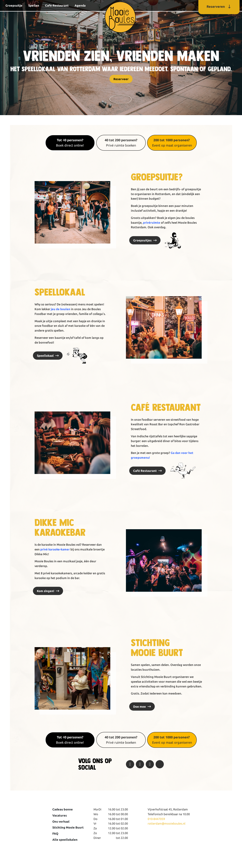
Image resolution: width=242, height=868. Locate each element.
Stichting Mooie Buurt (68, 827)
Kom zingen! (46, 591)
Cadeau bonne (63, 809)
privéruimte (152, 223)
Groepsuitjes (142, 240)
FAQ (55, 833)
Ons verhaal (61, 821)
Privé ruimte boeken (121, 143)
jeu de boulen (60, 309)
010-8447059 (156, 819)
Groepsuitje (14, 5)
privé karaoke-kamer (55, 549)
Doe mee (140, 707)
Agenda (80, 5)
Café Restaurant (57, 5)
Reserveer (121, 79)
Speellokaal (45, 356)
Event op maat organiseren (172, 143)
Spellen (34, 5)
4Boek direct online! (70, 143)
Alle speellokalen (65, 840)
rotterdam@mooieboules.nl (167, 823)
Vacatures (60, 815)
